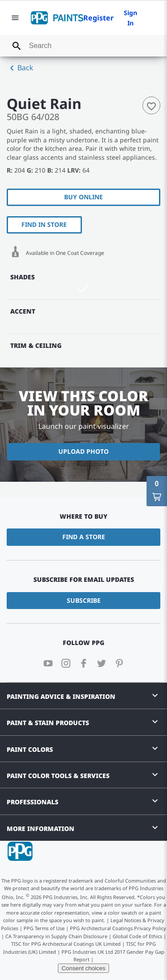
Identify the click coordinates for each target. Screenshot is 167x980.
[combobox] (83, 46)
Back (20, 68)
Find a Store (84, 537)
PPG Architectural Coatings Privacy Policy (118, 928)
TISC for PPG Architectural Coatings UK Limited (66, 944)
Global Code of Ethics (137, 936)
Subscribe (84, 600)
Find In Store (44, 224)
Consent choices (83, 968)
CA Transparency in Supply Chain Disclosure (56, 936)
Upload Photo (83, 451)
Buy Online (83, 197)
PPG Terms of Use (44, 928)
